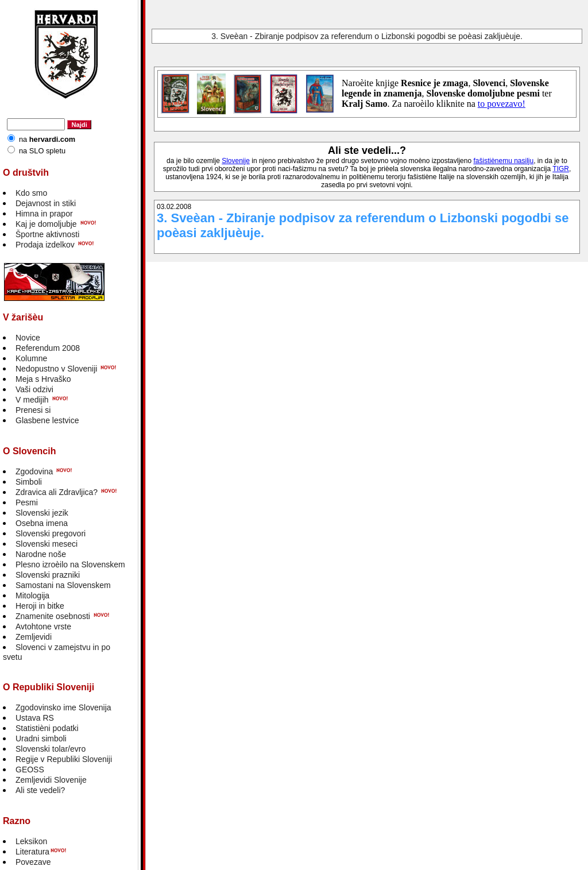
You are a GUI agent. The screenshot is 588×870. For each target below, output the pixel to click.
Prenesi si (33, 410)
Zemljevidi (34, 637)
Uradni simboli (41, 738)
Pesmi (27, 502)
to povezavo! (502, 104)
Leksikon (31, 841)
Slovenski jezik (42, 513)
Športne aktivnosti (47, 234)
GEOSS (30, 770)
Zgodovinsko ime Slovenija (63, 707)
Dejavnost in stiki (46, 203)
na (47, 139)
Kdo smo (31, 193)
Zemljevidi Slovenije (51, 780)
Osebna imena (42, 523)
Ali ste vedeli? (40, 790)
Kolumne (31, 358)
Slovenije (236, 161)
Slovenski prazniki (48, 575)
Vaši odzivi (34, 389)
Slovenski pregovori (51, 533)
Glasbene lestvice (47, 420)
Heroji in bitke (40, 606)
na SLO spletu (42, 151)
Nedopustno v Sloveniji (56, 369)
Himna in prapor (44, 214)
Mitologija (32, 596)
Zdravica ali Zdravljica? (57, 492)
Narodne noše (41, 554)
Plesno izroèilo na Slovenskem (70, 564)
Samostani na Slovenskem (63, 585)
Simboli (29, 482)
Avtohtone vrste (43, 627)
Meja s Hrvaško (43, 379)
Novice (28, 338)
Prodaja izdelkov (45, 245)
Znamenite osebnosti (53, 616)
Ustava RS (35, 718)
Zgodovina (34, 471)
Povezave (33, 862)
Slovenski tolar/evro (51, 749)
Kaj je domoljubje (46, 224)
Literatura (32, 852)
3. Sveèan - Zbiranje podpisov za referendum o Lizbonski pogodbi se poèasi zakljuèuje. (367, 36)
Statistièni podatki (47, 728)
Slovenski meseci (47, 544)
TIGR (561, 169)
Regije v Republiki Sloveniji (64, 759)
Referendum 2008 (48, 348)
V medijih (32, 400)
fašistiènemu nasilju (503, 161)
